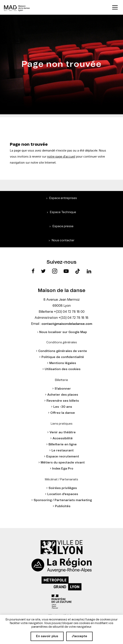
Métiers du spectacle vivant (63, 463)
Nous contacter (63, 240)
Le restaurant (63, 450)
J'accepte (79, 636)
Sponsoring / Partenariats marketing (63, 500)
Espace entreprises (63, 198)
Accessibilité (63, 438)
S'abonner (63, 389)
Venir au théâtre (63, 432)
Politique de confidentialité (63, 357)
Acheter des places (63, 395)
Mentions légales (63, 363)
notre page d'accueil (61, 157)
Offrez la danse (63, 413)
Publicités (63, 506)
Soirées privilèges (63, 488)
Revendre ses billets (63, 401)
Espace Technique (63, 212)
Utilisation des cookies (63, 369)
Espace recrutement (63, 457)
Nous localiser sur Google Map (63, 332)
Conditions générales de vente (63, 351)
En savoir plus (47, 636)
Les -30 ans (63, 407)
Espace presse (63, 226)
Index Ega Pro (63, 469)
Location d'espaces (63, 494)
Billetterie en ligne (63, 444)
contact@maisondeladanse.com (67, 324)
